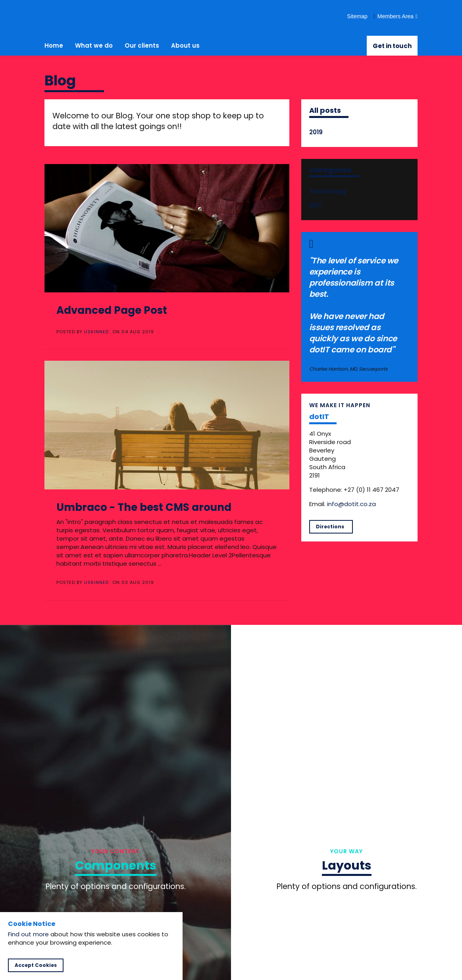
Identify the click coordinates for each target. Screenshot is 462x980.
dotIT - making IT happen (71, 16)
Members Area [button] (396, 16)
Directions (330, 527)
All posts (325, 110)
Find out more (28, 934)
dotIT (319, 417)
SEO (315, 205)
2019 (316, 132)
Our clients (142, 45)
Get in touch (392, 46)
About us (185, 45)
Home (54, 45)
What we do (94, 45)
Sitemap (357, 16)
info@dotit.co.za (351, 504)
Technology (328, 191)
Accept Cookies (36, 965)
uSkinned (96, 332)
